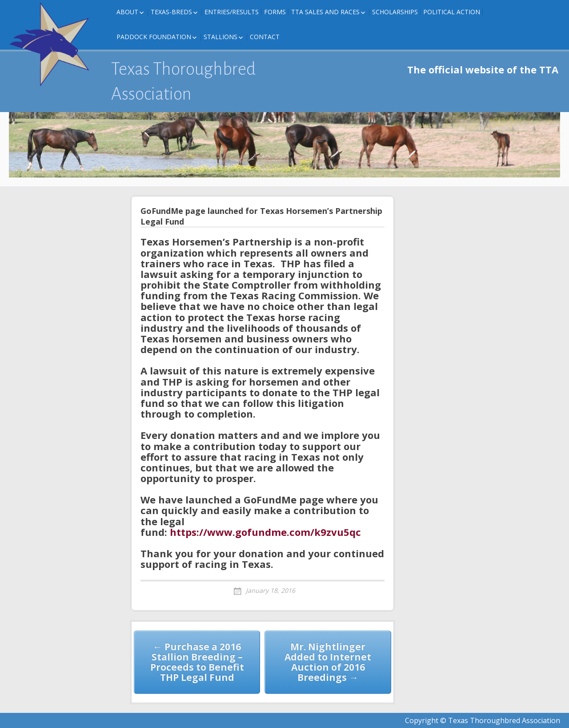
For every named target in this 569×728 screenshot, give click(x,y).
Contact (265, 37)
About (127, 12)
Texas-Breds (171, 12)
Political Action (452, 12)
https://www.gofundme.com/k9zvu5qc (265, 532)
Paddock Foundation (154, 37)
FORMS (275, 12)
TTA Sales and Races (325, 12)
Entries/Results (232, 12)
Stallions (220, 37)
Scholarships (395, 12)
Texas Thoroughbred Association (183, 81)
